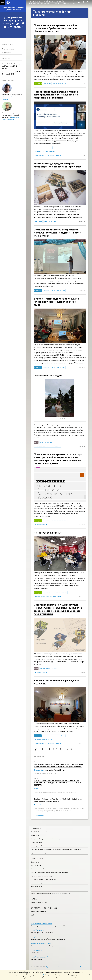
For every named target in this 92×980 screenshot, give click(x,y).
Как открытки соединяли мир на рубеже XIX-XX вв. (56, 682)
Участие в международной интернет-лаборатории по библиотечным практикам (57, 165)
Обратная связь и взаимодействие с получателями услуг (50, 893)
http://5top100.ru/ (38, 950)
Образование (37, 858)
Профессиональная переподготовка (44, 879)
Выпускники (35, 890)
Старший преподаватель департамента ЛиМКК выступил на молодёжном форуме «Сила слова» (58, 233)
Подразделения (36, 842)
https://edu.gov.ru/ (38, 930)
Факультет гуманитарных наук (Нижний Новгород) (13, 8)
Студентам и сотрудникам (44, 908)
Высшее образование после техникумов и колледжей (49, 872)
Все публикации (39, 815)
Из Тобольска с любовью (48, 533)
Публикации (39, 757)
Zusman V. (37, 805)
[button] (33, 398)
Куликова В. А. (39, 770)
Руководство (36, 835)
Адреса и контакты (52, 967)
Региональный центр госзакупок (42, 883)
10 (68, 749)
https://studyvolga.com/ (39, 957)
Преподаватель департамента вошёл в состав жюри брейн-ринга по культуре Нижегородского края (56, 28)
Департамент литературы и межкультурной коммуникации (13, 22)
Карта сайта (48, 969)
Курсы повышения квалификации (42, 876)
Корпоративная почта (39, 912)
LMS (32, 915)
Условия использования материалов (69, 967)
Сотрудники (7, 53)
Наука (34, 899)
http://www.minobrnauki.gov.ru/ (42, 923)
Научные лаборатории (39, 902)
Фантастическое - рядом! (48, 375)
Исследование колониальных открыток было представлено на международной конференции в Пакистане (56, 95)
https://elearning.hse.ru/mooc (41, 944)
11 (71, 749)
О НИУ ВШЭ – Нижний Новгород (42, 832)
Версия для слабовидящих (40, 846)
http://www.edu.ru (37, 937)
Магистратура (36, 865)
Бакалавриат (35, 862)
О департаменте (8, 49)
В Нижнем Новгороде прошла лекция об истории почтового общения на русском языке (56, 302)
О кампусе (36, 828)
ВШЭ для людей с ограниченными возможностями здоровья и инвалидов (56, 849)
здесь (44, 974)
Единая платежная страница (41, 853)
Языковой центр (37, 886)
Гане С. (36, 789)
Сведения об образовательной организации (46, 839)
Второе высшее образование (41, 869)
